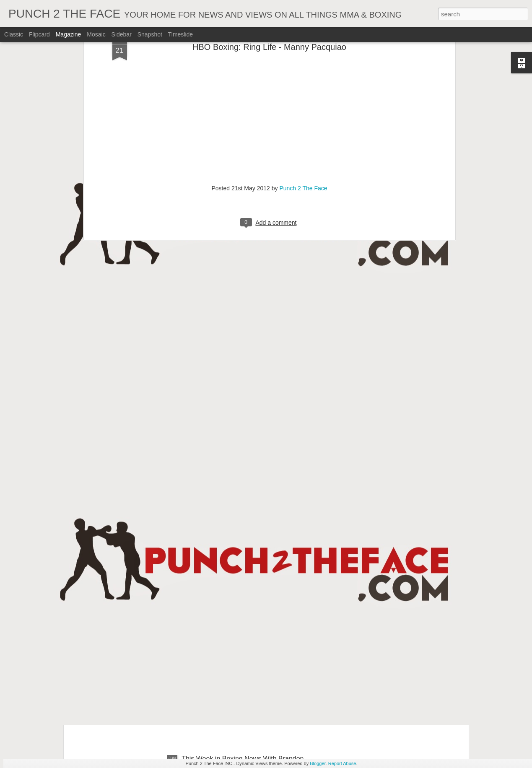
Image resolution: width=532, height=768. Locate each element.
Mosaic (96, 34)
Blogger (318, 763)
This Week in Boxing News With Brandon (243, 663)
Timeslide (180, 34)
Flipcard (39, 34)
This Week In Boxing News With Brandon (243, 473)
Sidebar (122, 34)
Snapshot (150, 34)
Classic (14, 34)
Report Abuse (342, 763)
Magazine (69, 34)
